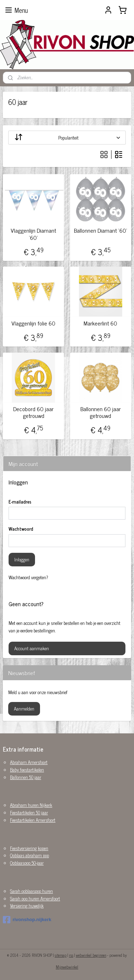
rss (71, 955)
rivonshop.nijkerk (27, 920)
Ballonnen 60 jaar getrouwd (101, 412)
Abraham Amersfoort (29, 762)
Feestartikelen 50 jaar (29, 812)
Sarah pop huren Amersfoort (35, 898)
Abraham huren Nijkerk (31, 805)
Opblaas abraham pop (29, 855)
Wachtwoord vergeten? (28, 577)
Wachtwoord (21, 529)
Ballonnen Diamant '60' (101, 230)
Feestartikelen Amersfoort (33, 820)
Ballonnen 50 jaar (26, 777)
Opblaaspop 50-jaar (27, 863)
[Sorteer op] (67, 138)
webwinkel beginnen (91, 955)
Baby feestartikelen (27, 770)
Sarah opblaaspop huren (31, 891)
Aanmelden (24, 709)
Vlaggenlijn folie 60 (33, 323)
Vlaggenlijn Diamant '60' (33, 234)
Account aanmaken (32, 648)
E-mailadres (20, 502)
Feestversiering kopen (29, 848)
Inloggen (22, 559)
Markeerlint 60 (100, 323)
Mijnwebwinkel (67, 967)
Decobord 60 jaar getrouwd (33, 412)
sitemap (61, 955)
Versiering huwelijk (27, 906)
